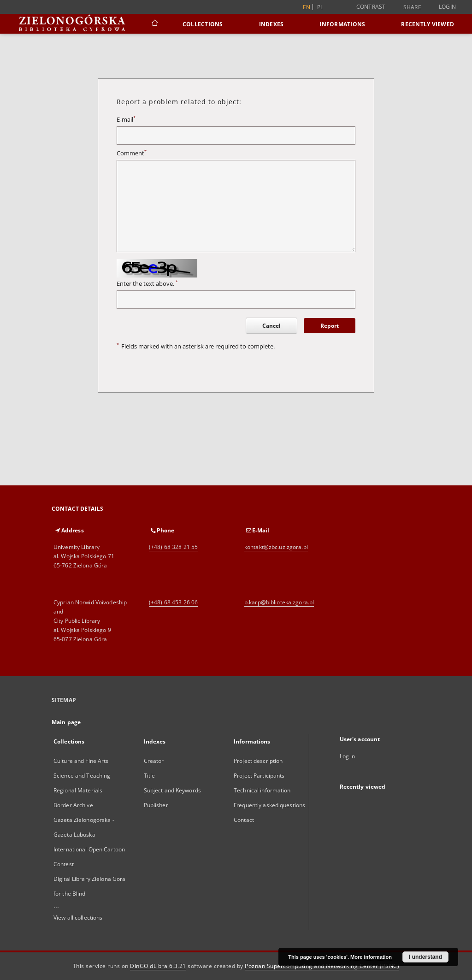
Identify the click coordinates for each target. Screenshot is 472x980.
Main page (66, 722)
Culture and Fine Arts (81, 761)
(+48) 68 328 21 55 (173, 547)
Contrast (371, 7)
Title (150, 776)
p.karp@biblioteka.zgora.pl (279, 602)
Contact (244, 820)
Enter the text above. (147, 284)
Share (412, 7)
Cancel (271, 326)
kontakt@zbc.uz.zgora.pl (276, 547)
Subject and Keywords (172, 790)
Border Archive (73, 805)
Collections (203, 24)
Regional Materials (78, 790)
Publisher (156, 805)
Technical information (262, 790)
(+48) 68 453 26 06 (173, 602)
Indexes (271, 24)
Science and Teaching (82, 776)
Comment (132, 153)
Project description (258, 761)
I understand (425, 957)
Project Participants (259, 776)
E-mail (126, 120)
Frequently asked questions (269, 805)
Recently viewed (428, 24)
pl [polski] (320, 7)
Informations (342, 24)
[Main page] (154, 24)
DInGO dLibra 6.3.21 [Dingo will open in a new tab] (158, 966)
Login (447, 7)
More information (371, 957)
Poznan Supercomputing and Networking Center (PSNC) (322, 966)
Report (330, 326)
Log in (348, 756)
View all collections (78, 918)
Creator (154, 761)
